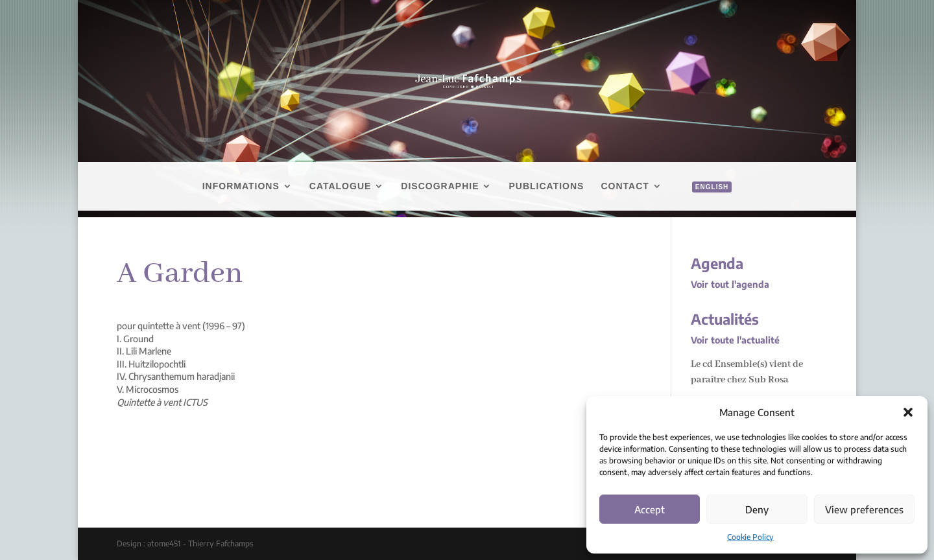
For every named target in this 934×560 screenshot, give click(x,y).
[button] (908, 412)
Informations (241, 186)
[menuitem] (705, 201)
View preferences (864, 509)
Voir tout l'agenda (730, 284)
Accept (650, 509)
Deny (757, 509)
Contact (625, 186)
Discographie (440, 186)
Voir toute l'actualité (735, 340)
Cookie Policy (750, 537)
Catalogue (341, 186)
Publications (546, 186)
